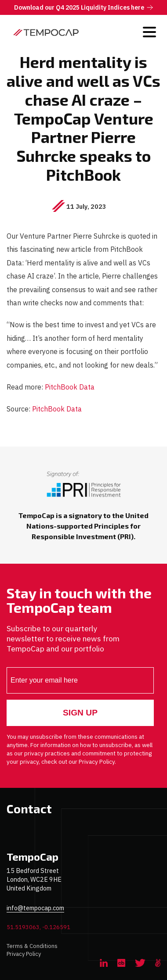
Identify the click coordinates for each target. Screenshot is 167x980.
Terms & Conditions (32, 946)
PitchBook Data (70, 387)
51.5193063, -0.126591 (38, 927)
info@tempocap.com (35, 908)
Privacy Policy (24, 954)
